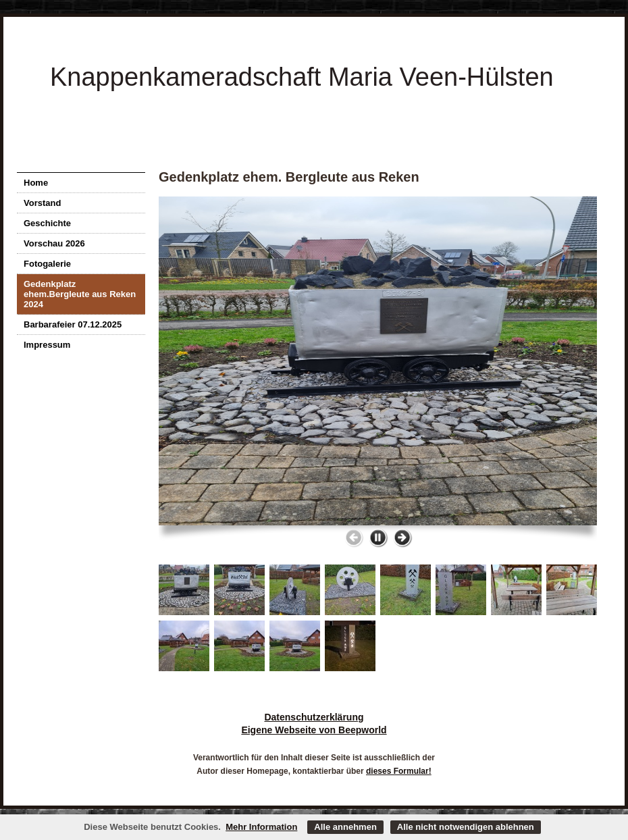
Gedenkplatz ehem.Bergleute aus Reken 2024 (80, 294)
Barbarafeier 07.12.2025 (73, 324)
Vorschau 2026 (54, 243)
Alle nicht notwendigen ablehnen (466, 827)
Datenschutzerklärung (314, 717)
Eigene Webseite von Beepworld (314, 730)
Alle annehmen (345, 827)
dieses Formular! (399, 771)
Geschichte (47, 223)
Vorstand (42, 203)
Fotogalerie (47, 264)
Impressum (47, 345)
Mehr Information (261, 827)
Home (36, 183)
